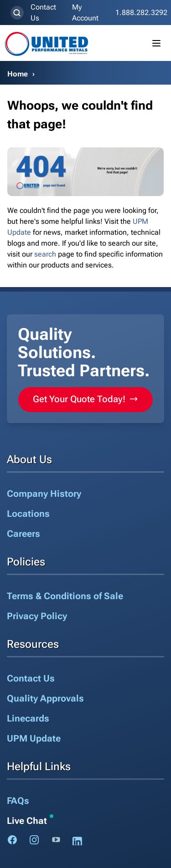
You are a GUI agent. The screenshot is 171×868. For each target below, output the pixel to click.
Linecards (28, 718)
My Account (85, 13)
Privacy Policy (37, 616)
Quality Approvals (45, 698)
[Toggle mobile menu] (156, 43)
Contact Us (43, 13)
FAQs (18, 801)
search (45, 254)
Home (18, 74)
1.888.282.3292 (141, 13)
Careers (23, 534)
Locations (28, 514)
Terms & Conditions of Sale (65, 596)
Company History (44, 494)
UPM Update (34, 738)
